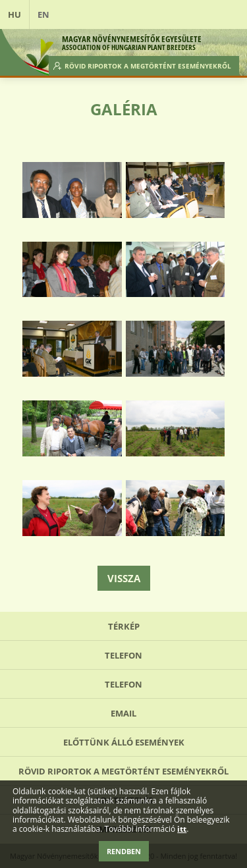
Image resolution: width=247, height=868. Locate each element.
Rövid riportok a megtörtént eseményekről (148, 66)
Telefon (123, 655)
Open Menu (225, 14)
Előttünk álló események (124, 742)
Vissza (124, 578)
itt (182, 829)
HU (14, 14)
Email (123, 713)
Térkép (124, 626)
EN (43, 14)
